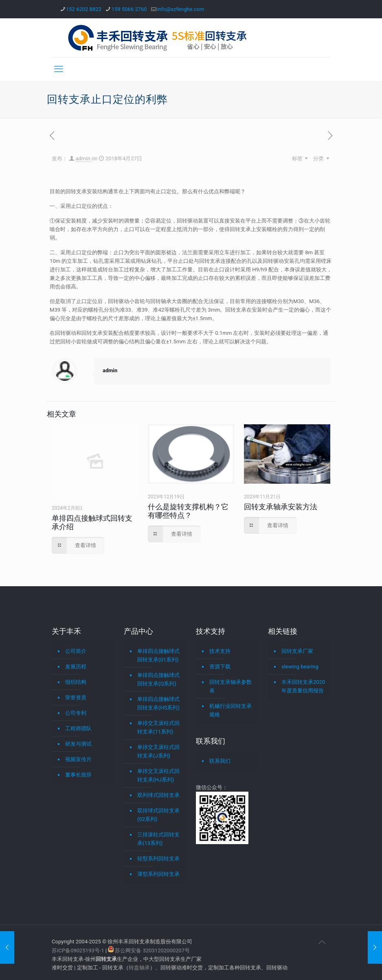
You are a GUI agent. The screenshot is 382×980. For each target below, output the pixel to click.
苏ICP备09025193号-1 (79, 951)
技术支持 (220, 651)
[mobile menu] (59, 69)
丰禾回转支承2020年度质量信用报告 (303, 686)
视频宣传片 (78, 759)
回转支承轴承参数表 (231, 686)
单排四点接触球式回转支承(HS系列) (158, 703)
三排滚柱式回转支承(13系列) (158, 839)
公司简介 (76, 651)
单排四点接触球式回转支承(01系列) (158, 655)
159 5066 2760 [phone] (129, 9)
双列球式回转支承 (158, 795)
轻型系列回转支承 (158, 859)
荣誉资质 (76, 697)
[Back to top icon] (322, 942)
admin (83, 158)
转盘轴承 (139, 968)
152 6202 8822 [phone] (84, 9)
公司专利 (76, 713)
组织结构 (76, 682)
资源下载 (220, 667)
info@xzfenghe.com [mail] (181, 9)
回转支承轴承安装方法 (281, 507)
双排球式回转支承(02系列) (158, 815)
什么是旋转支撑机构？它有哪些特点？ (188, 511)
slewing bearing (300, 667)
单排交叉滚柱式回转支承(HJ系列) (158, 775)
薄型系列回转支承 (158, 874)
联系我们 (220, 761)
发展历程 (76, 667)
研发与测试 (78, 744)
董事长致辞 (78, 775)
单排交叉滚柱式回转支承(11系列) (158, 727)
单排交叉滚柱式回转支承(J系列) (158, 751)
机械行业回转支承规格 (231, 710)
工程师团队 (78, 728)
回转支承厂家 (297, 651)
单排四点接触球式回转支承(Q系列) (158, 679)
